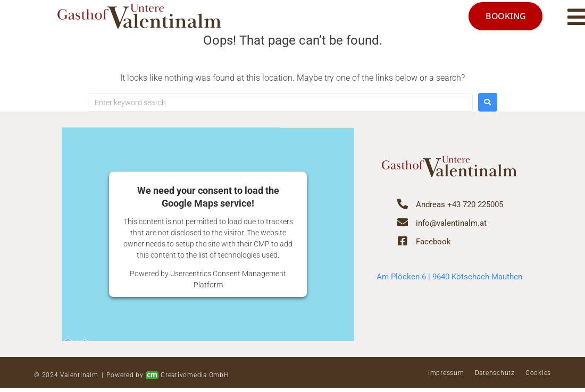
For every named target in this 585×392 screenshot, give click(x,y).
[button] (560, 19)
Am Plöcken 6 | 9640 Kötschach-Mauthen (449, 280)
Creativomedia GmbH (187, 380)
